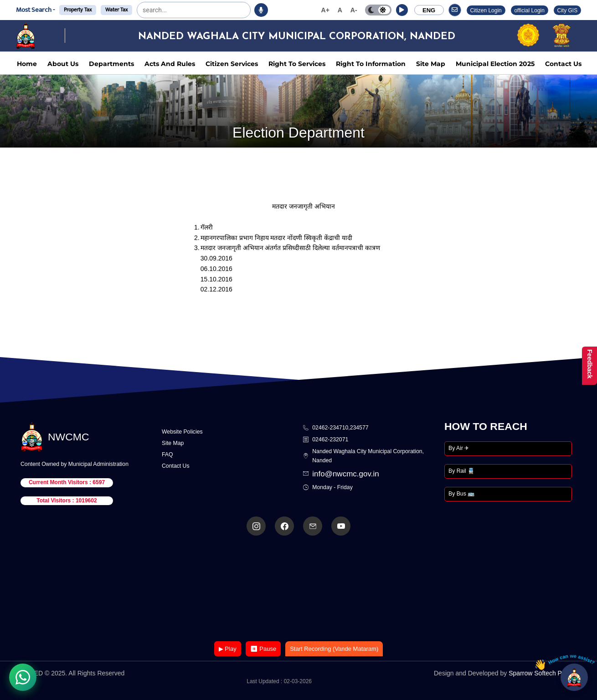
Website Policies (182, 432)
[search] (165, 10)
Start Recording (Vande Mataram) (334, 649)
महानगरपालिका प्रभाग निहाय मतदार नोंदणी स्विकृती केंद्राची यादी (276, 238)
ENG (429, 10)
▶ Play (228, 649)
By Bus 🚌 (461, 494)
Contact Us (563, 64)
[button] (402, 10)
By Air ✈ (459, 448)
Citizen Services (232, 64)
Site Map (431, 64)
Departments (111, 64)
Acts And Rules (170, 64)
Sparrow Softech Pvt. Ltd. (545, 673)
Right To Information (371, 64)
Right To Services (297, 64)
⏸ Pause (263, 649)
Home (27, 64)
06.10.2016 (216, 269)
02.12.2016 (216, 289)
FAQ (167, 455)
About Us (63, 64)
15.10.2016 (216, 279)
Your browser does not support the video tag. (298, 589)
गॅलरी (207, 227)
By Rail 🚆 (461, 471)
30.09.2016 (216, 258)
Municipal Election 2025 (495, 64)
